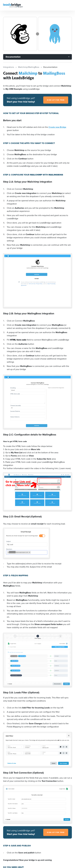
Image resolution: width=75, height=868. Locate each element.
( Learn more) (65, 468)
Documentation (13, 57)
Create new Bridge (57, 127)
